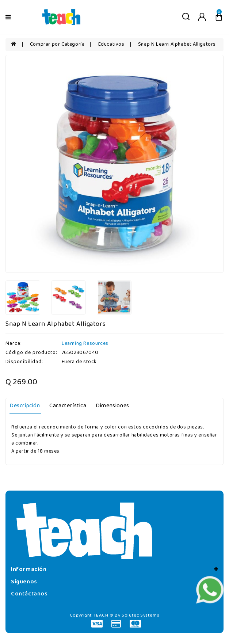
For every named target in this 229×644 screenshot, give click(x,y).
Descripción (25, 406)
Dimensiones (112, 406)
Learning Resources (85, 344)
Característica (68, 406)
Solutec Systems (140, 615)
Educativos (111, 44)
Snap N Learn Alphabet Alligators (177, 44)
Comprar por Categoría (57, 44)
